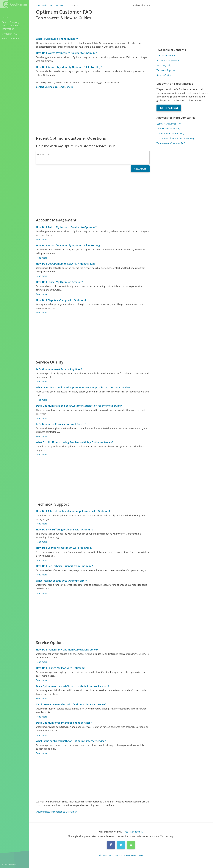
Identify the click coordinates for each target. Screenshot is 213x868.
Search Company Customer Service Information (11, 26)
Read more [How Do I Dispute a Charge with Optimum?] (42, 313)
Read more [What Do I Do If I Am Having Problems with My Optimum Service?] (42, 455)
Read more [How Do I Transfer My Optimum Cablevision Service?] (42, 662)
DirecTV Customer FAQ (168, 129)
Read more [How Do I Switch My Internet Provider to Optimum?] (42, 240)
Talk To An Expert (169, 108)
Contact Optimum (166, 56)
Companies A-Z (10, 34)
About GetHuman (11, 39)
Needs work (136, 832)
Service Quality (164, 65)
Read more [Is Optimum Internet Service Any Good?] (42, 382)
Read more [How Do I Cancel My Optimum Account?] (42, 294)
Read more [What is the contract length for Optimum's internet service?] (42, 753)
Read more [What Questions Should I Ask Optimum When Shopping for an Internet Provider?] (42, 400)
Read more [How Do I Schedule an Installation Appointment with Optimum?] (42, 524)
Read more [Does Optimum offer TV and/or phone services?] (42, 735)
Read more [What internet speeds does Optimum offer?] (42, 593)
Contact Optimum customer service (54, 87)
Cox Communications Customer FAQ (175, 138)
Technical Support (166, 70)
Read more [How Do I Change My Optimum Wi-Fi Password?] (42, 560)
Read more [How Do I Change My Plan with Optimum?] (42, 680)
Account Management (168, 60)
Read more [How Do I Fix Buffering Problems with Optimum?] (42, 542)
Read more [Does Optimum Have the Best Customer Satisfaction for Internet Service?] (42, 418)
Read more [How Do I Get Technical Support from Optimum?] (42, 575)
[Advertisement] (93, 112)
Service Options (165, 75)
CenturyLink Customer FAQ (170, 133)
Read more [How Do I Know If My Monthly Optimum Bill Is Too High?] (42, 258)
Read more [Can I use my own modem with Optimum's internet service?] (42, 717)
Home (5, 17)
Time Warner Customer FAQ (171, 143)
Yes (126, 832)
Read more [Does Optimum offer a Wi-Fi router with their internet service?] (42, 698)
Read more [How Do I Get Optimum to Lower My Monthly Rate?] (42, 276)
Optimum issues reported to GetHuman (57, 812)
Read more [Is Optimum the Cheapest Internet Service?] (42, 436)
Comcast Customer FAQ (169, 124)
